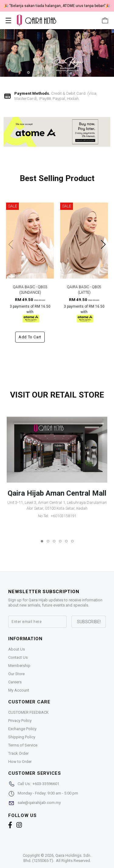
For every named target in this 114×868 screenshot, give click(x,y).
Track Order (18, 753)
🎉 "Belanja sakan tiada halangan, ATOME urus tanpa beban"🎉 (57, 6)
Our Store (16, 674)
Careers (15, 682)
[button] (28, 72)
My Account (19, 690)
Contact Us (18, 657)
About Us (17, 649)
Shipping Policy (22, 737)
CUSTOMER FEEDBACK (28, 712)
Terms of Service (23, 745)
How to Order (20, 762)
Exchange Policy (22, 729)
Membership (19, 666)
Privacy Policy (20, 721)
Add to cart (30, 337)
